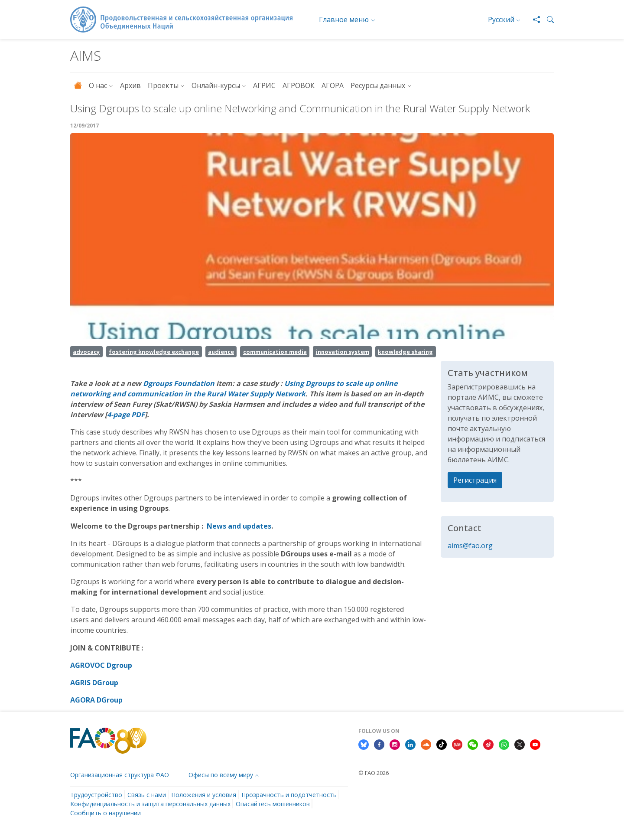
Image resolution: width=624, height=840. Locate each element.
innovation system (343, 352)
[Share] (533, 20)
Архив (130, 85)
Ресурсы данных (378, 85)
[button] (547, 20)
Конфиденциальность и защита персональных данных (150, 804)
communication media (275, 352)
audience (221, 352)
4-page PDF (126, 415)
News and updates (239, 526)
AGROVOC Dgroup (102, 665)
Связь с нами (147, 795)
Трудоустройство (96, 795)
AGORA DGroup (97, 700)
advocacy (86, 352)
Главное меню (344, 20)
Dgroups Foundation (179, 383)
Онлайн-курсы (216, 85)
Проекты (163, 85)
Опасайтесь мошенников (273, 804)
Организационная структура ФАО (120, 775)
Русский (501, 20)
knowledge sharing (405, 352)
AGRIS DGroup (94, 683)
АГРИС (264, 85)
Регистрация (475, 480)
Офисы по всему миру (221, 775)
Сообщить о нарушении (106, 813)
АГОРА (333, 85)
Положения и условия (204, 795)
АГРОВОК (299, 85)
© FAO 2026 (374, 773)
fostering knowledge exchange (154, 352)
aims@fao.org (470, 546)
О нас (98, 85)
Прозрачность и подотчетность (289, 795)
